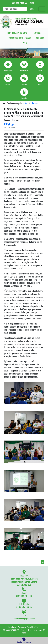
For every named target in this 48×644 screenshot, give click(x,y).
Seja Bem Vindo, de (23, 3)
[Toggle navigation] (42, 9)
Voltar (43, 562)
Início (25, 103)
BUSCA (32, 9)
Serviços (38, 33)
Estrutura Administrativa (17, 33)
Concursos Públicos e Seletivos (19, 38)
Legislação (40, 38)
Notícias (35, 103)
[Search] (15, 9)
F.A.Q (25, 43)
